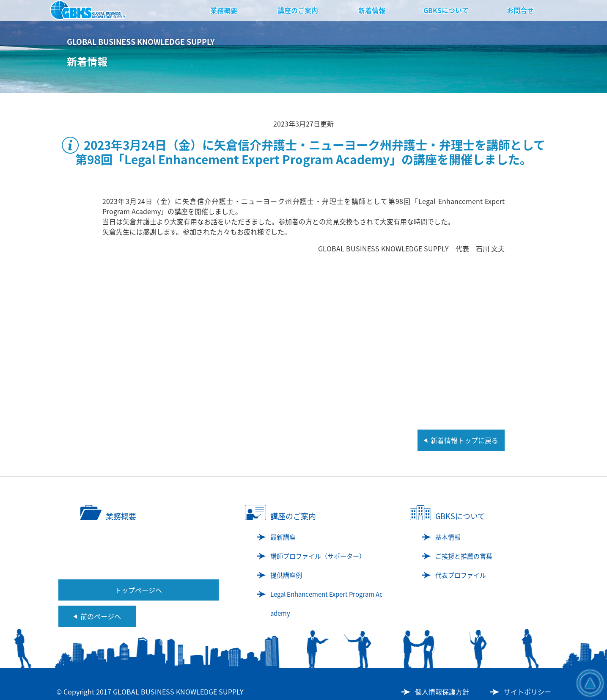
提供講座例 (286, 575)
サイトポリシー (527, 692)
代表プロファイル (461, 575)
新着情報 (372, 10)
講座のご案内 (298, 10)
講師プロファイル (318, 556)
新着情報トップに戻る (464, 440)
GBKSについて (446, 10)
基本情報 (448, 537)
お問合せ (520, 10)
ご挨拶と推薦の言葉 (464, 556)
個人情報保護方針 (442, 692)
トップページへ (138, 590)
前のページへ (101, 616)
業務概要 (224, 10)
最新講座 (283, 537)
